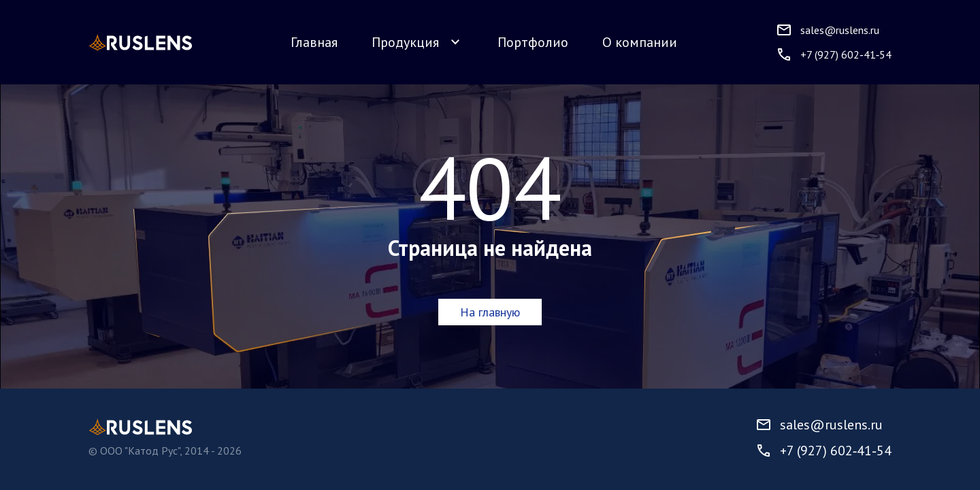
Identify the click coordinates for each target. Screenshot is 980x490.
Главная (314, 42)
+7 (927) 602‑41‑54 (823, 451)
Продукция (418, 42)
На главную (490, 312)
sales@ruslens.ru (819, 425)
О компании (640, 42)
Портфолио (533, 42)
